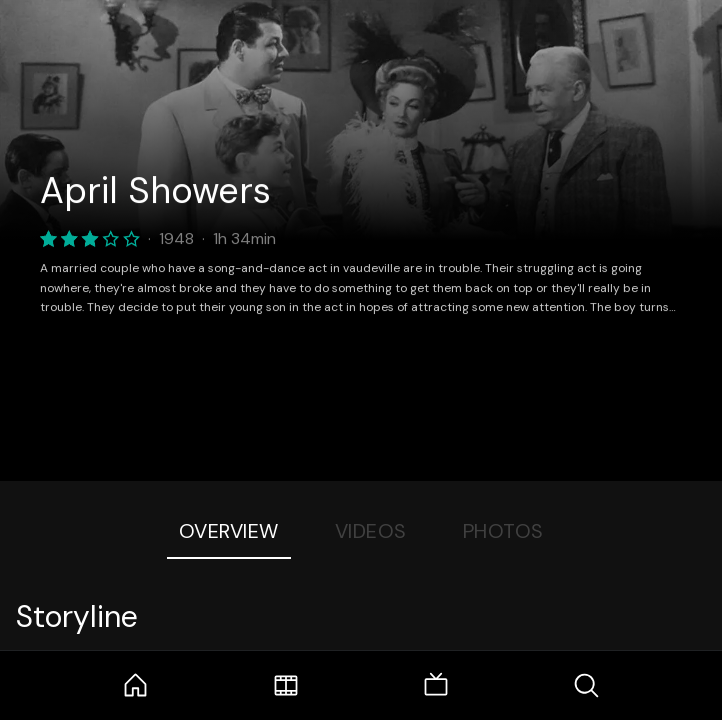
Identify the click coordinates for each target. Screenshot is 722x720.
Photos (503, 531)
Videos (371, 531)
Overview (229, 531)
